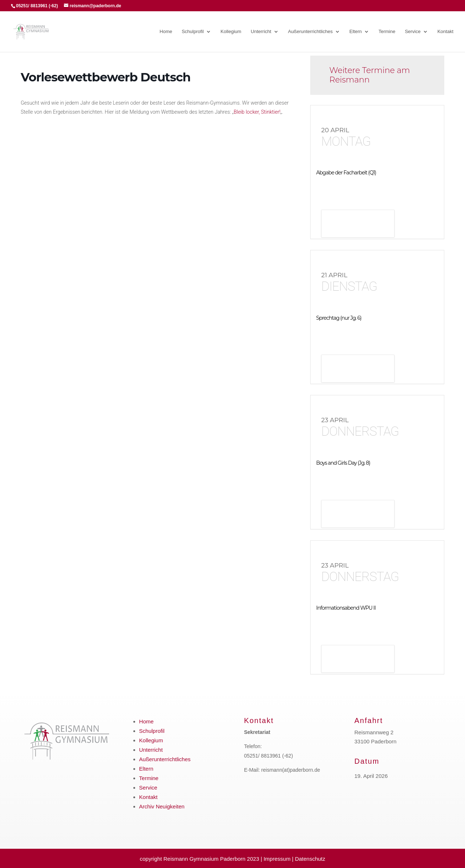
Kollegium (231, 32)
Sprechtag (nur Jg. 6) (339, 318)
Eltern (356, 32)
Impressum (277, 859)
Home (166, 32)
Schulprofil (193, 32)
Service (413, 32)
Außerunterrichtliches (310, 32)
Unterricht (261, 32)
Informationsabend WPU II (346, 608)
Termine (387, 32)
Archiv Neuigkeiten (162, 806)
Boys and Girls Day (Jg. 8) (343, 463)
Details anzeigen (358, 224)
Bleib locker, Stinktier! (257, 112)
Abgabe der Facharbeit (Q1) (346, 173)
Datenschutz (310, 859)
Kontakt (445, 32)
